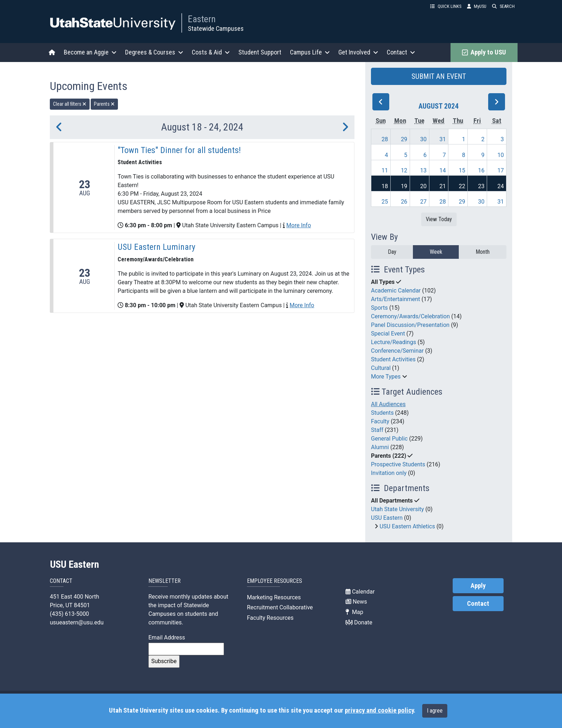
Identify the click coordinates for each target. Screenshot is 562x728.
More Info (299, 225)
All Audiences (388, 404)
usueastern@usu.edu (77, 622)
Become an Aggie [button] (90, 52)
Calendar (360, 592)
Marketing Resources (274, 597)
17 (501, 170)
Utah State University (397, 509)
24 (501, 186)
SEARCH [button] (503, 6)
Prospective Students (398, 464)
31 (443, 139)
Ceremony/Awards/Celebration (410, 316)
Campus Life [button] (310, 52)
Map (354, 612)
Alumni (380, 447)
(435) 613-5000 (69, 614)
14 (443, 170)
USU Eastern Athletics (407, 526)
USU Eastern (387, 518)
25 (385, 202)
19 (404, 186)
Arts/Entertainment (396, 299)
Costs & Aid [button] (211, 52)
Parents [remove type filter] (104, 104)
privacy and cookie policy (379, 710)
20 (423, 186)
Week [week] (436, 252)
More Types (386, 377)
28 (385, 139)
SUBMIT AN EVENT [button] (439, 76)
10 (501, 155)
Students (382, 413)
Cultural (381, 368)
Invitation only (389, 473)
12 (404, 170)
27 (423, 202)
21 (443, 186)
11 (385, 170)
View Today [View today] (439, 219)
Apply (478, 586)
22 (462, 186)
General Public (389, 439)
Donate (359, 622)
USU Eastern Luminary (156, 247)
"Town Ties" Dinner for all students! (179, 150)
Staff (377, 430)
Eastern (202, 19)
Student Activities (393, 359)
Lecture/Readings (394, 342)
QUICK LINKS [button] (446, 6)
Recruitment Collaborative (280, 607)
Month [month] (483, 252)
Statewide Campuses (216, 28)
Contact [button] (401, 52)
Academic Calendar (396, 291)
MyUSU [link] (477, 6)
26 (404, 202)
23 (481, 186)
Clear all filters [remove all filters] (70, 104)
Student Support (260, 52)
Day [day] (392, 252)
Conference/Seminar (397, 351)
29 (404, 139)
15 (462, 170)
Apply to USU (484, 52)
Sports (379, 308)
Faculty (380, 421)
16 (481, 170)
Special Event (388, 334)
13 (423, 170)
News (356, 602)
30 (423, 139)
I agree (435, 711)
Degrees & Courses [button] (154, 52)
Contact (478, 604)
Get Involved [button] (358, 52)
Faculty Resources (270, 618)
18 (385, 186)
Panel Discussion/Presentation (410, 325)
